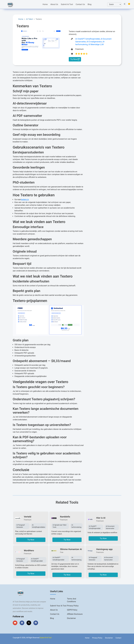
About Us (54, 4)
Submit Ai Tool (67, 4)
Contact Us (80, 4)
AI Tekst (29, 19)
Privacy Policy (73, 606)
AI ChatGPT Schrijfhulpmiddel (88, 39)
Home (45, 4)
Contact (118, 638)
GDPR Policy (72, 610)
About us (54, 610)
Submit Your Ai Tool (58, 606)
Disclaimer (71, 618)
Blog (90, 4)
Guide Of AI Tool (46, 638)
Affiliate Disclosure (75, 614)
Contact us (55, 614)
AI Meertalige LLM (96, 44)
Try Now (75, 59)
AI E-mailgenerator (94, 42)
